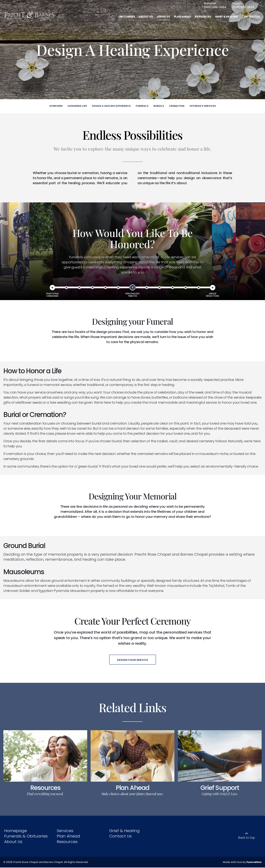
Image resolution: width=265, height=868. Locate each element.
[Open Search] (260, 5)
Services (65, 831)
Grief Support (220, 788)
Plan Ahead (132, 788)
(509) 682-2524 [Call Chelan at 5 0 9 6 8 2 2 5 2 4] (243, 7)
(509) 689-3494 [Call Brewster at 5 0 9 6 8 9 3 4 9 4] (215, 7)
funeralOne (254, 862)
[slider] (132, 287)
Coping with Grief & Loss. (220, 794)
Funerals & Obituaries (26, 837)
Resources (45, 788)
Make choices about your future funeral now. (132, 794)
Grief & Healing (124, 831)
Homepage (16, 831)
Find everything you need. (45, 794)
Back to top (246, 838)
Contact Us (120, 837)
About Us (13, 842)
